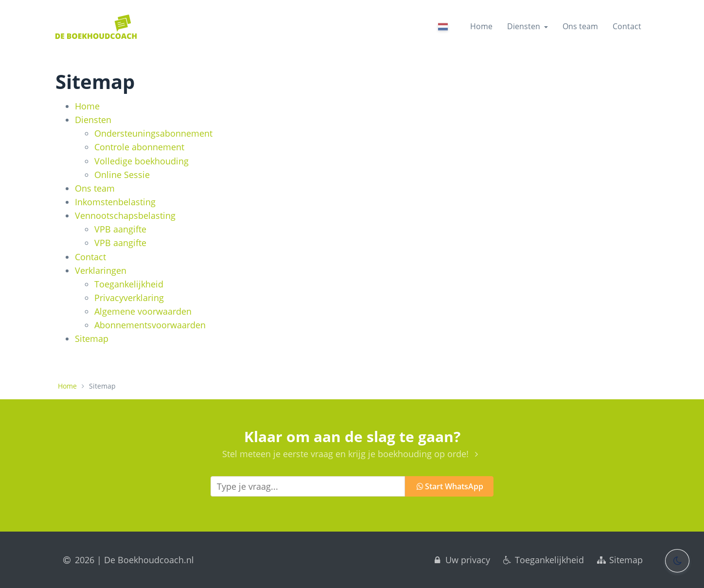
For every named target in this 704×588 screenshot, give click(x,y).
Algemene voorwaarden (143, 311)
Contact (627, 26)
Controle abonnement (139, 147)
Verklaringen (101, 270)
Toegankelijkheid (129, 284)
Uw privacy (461, 560)
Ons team (580, 26)
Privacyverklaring (129, 298)
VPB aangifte (120, 229)
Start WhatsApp (449, 486)
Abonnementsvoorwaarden (150, 325)
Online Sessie (122, 175)
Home (481, 26)
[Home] (96, 27)
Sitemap (92, 339)
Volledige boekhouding (141, 161)
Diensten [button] (528, 26)
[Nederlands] (444, 28)
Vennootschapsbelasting (125, 215)
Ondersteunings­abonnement (153, 133)
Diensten (93, 120)
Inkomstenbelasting (115, 202)
